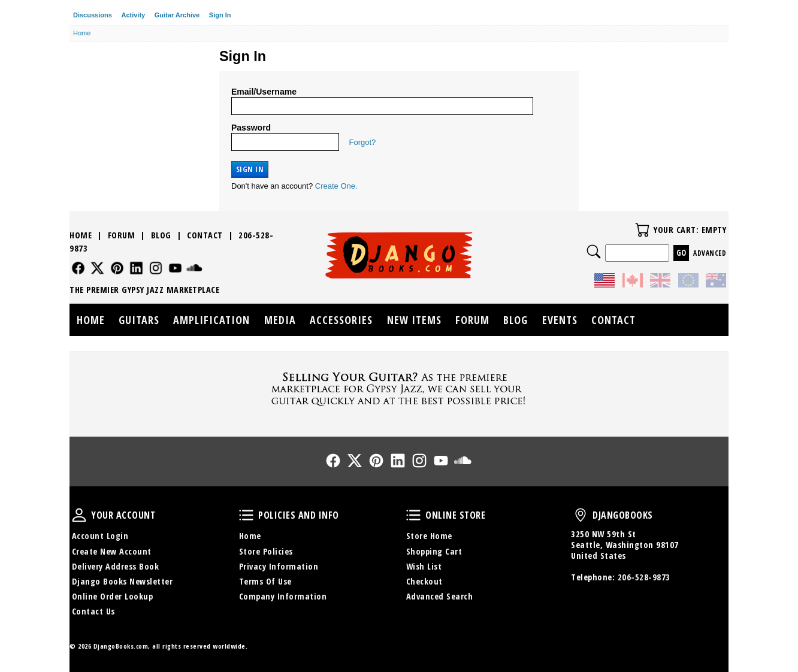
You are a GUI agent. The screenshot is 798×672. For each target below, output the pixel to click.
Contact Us (93, 611)
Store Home (429, 536)
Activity (133, 15)
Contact (205, 235)
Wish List (424, 566)
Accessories (341, 320)
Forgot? (363, 142)
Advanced (710, 253)
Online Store (413, 515)
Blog (161, 235)
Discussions (93, 15)
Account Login (100, 536)
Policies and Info (246, 515)
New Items (414, 320)
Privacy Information (279, 566)
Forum (122, 235)
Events (560, 320)
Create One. (336, 186)
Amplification (211, 320)
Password (251, 128)
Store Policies (266, 551)
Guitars (139, 320)
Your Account (79, 515)
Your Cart (642, 230)
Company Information (283, 596)
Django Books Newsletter (123, 581)
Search (594, 252)
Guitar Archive (177, 15)
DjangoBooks (581, 515)
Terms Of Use (265, 581)
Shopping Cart (434, 551)
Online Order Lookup (113, 596)
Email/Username (264, 92)
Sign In (220, 15)
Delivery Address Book (116, 566)
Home (81, 235)
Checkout (424, 581)
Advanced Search (440, 596)
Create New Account (112, 551)
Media (280, 320)
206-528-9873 (644, 577)
